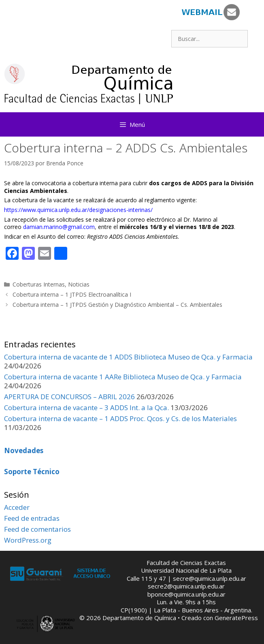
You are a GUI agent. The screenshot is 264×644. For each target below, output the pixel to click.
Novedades (24, 450)
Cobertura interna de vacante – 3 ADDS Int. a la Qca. (86, 408)
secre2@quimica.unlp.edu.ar (186, 586)
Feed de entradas (32, 518)
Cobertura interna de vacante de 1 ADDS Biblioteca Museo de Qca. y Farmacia (128, 357)
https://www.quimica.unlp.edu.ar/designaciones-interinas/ (78, 210)
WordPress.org (28, 540)
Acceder (17, 507)
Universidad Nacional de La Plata (186, 570)
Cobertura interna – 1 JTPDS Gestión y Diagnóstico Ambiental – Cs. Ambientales (117, 305)
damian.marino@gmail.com (59, 227)
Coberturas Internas (39, 284)
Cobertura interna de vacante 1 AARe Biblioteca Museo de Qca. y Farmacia (123, 377)
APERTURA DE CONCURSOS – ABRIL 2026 (69, 397)
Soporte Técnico (32, 472)
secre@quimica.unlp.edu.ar (210, 578)
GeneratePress (236, 618)
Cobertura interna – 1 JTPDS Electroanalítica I (72, 294)
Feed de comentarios (37, 529)
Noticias (79, 284)
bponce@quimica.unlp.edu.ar (186, 594)
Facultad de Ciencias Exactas (186, 563)
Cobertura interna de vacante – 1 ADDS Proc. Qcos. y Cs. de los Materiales (120, 418)
